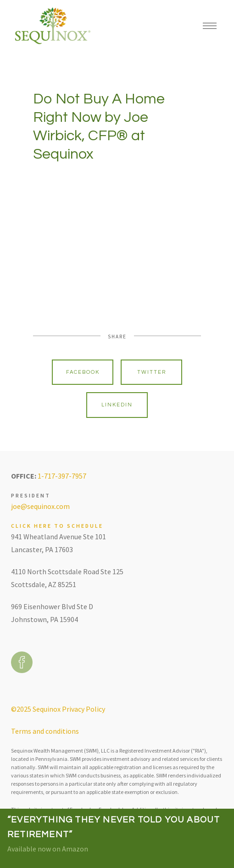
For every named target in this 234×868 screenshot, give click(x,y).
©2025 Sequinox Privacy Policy (58, 709)
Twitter (152, 372)
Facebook (83, 372)
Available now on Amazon (48, 849)
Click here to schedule (57, 526)
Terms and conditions (45, 731)
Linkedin (117, 405)
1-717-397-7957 (62, 476)
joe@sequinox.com (40, 506)
